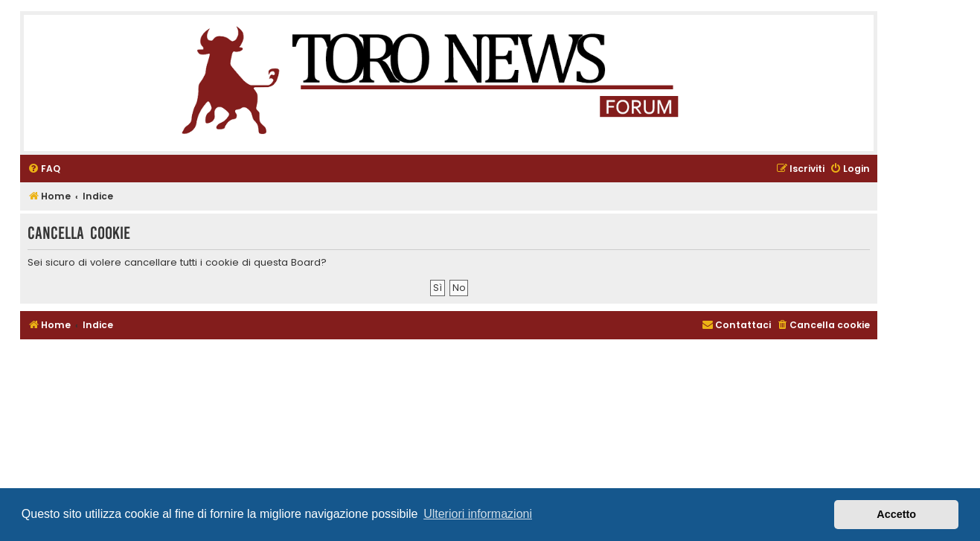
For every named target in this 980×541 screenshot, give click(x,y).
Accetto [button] (896, 514)
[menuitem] (44, 169)
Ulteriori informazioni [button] (478, 514)
